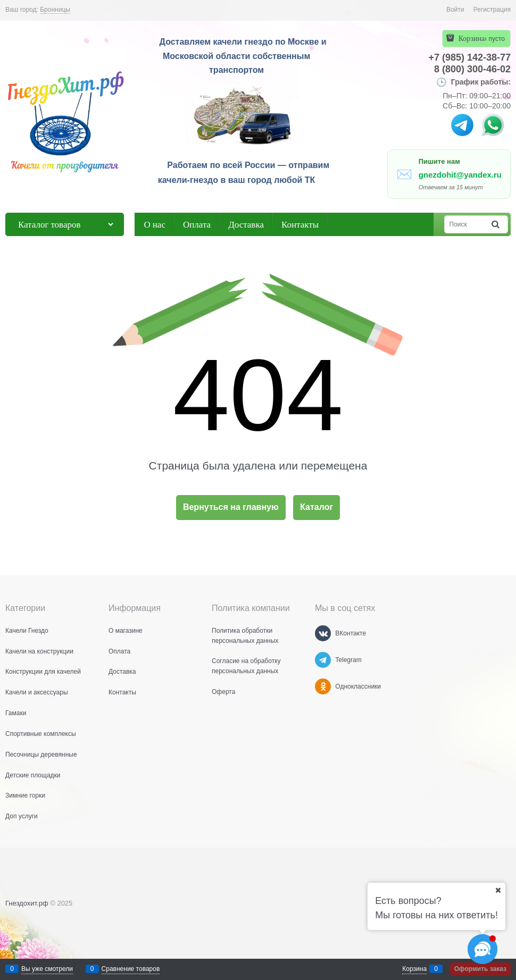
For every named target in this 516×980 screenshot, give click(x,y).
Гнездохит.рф (27, 903)
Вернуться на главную (231, 507)
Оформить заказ (480, 969)
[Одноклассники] (323, 686)
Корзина (414, 969)
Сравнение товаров (131, 969)
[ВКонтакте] (323, 633)
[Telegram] (323, 660)
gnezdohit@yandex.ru (460, 175)
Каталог (317, 507)
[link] (55, 10)
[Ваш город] (498, 890)
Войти (455, 10)
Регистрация (492, 10)
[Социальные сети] (482, 949)
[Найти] (496, 225)
